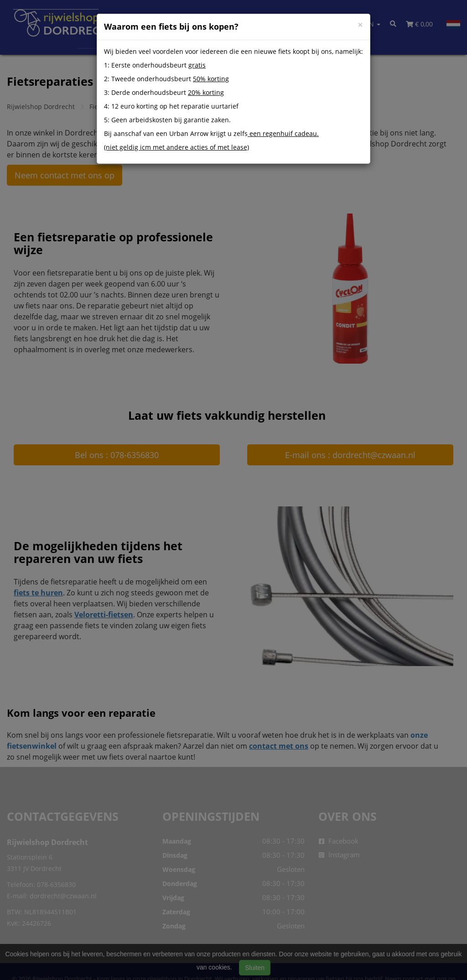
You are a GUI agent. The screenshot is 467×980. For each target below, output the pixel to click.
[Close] (360, 25)
